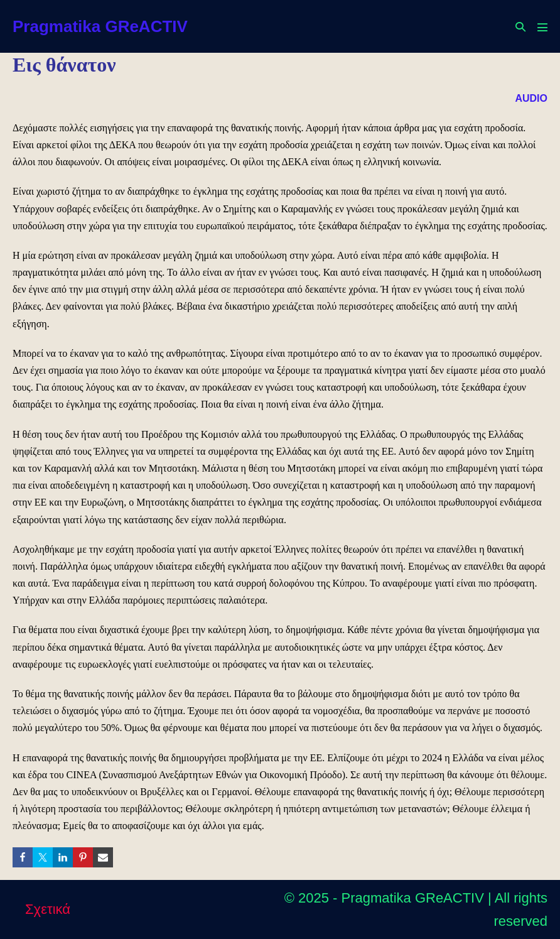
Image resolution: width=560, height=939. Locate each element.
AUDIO (531, 98)
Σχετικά (48, 909)
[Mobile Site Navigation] (542, 27)
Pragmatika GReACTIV (100, 26)
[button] (520, 27)
